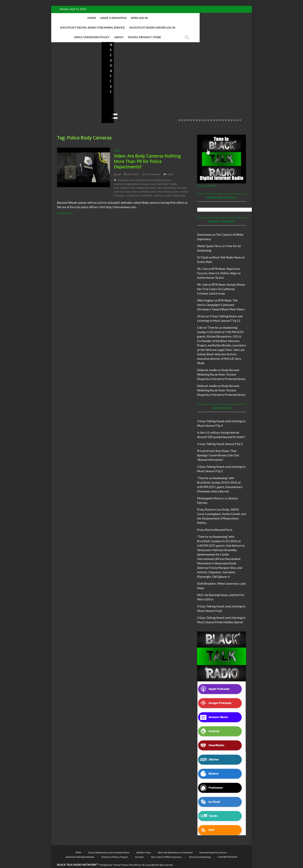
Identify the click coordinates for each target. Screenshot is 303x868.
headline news (127, 178)
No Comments (65, 103)
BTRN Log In (131, 18)
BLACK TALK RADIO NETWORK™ (78, 855)
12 (211, 111)
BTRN (122, 70)
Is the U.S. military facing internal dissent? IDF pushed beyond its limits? (76, 84)
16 (223, 111)
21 (237, 111)
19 (232, 111)
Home (83, 18)
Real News (147, 186)
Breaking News (131, 174)
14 (217, 111)
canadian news (148, 174)
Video (170, 165)
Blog (65, 70)
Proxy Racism (228, 81)
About (170, 27)
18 (229, 111)
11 (208, 111)
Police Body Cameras (169, 182)
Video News (179, 186)
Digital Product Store (196, 27)
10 (205, 111)
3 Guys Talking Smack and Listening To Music (171, 74)
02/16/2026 (163, 103)
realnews (158, 186)
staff (60, 97)
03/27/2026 (74, 97)
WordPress (135, 855)
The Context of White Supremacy (166, 847)
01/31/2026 (225, 97)
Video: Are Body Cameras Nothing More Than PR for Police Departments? (147, 152)
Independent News (146, 178)
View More (63, 108)
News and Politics (141, 182)
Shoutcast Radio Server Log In (98, 27)
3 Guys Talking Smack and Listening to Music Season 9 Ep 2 (176, 87)
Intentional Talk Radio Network (80, 847)
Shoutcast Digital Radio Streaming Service (176, 18)
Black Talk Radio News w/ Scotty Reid (175, 843)
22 (240, 111)
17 (226, 111)
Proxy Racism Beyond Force (215, 520)
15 (220, 111)
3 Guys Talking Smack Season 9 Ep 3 (220, 434)
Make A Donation (105, 18)
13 (214, 111)
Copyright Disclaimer (228, 847)
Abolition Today (144, 843)
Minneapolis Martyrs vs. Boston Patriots (224, 90)
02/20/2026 (125, 97)
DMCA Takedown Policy (143, 27)
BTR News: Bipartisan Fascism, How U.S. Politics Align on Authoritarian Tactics (219, 264)
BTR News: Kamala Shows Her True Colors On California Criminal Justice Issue (221, 279)
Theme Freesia (121, 855)
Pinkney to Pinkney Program (115, 847)
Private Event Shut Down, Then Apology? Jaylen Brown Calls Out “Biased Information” (126, 84)
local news (126, 182)
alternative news (126, 171)
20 (234, 111)
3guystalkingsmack (169, 97)
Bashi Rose (141, 171)
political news (134, 186)
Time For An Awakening (200, 847)
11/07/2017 (131, 165)
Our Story (139, 847)
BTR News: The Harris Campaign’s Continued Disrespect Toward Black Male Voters (221, 295)
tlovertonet (204, 225)
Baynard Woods (156, 171)
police (154, 182)
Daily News (162, 174)
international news (166, 178)
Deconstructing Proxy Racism (213, 843)
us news (168, 186)
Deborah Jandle (207, 361)
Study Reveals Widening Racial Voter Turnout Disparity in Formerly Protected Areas (221, 365)
